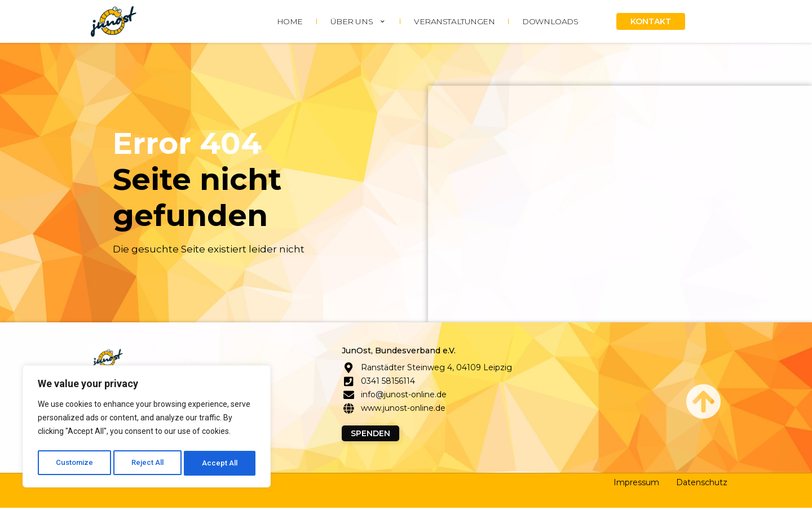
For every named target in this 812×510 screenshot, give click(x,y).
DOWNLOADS (550, 21)
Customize (74, 463)
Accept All (221, 463)
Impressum (636, 485)
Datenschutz (702, 485)
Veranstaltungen (454, 21)
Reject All (149, 463)
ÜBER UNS (358, 21)
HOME (290, 21)
